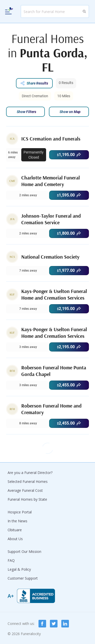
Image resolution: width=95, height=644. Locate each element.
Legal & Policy (19, 569)
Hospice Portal (20, 512)
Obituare (15, 530)
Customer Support (23, 578)
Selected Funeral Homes (28, 481)
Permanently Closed (34, 155)
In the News (17, 521)
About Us (15, 539)
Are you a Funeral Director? (30, 473)
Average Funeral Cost (25, 490)
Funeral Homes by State (27, 499)
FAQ (11, 560)
